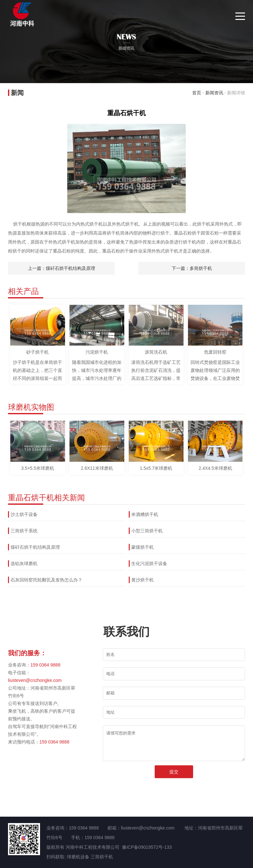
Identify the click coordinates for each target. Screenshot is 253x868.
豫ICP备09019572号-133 (147, 847)
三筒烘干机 (102, 857)
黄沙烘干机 (143, 580)
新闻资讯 (214, 93)
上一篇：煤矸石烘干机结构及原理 (61, 268)
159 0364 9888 (45, 665)
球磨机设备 (78, 857)
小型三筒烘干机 (147, 531)
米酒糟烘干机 (145, 514)
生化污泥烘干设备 (149, 563)
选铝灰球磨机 (24, 563)
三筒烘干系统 (24, 531)
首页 (197, 93)
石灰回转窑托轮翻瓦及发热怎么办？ (46, 580)
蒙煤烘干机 (143, 547)
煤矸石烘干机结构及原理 (35, 547)
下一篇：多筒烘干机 (192, 268)
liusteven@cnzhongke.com (35, 680)
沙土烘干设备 (24, 514)
